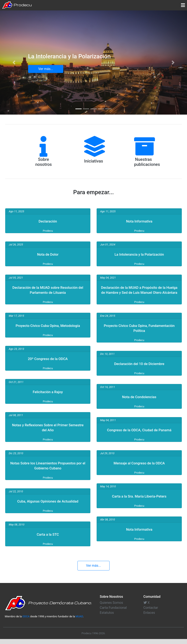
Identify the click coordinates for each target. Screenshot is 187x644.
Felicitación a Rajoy (48, 397)
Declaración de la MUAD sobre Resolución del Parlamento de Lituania (48, 290)
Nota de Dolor (48, 254)
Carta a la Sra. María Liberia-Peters (139, 506)
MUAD (79, 621)
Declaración (48, 221)
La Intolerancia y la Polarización (139, 254)
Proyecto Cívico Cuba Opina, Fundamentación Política (139, 333)
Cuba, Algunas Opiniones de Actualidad (48, 506)
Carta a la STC (48, 539)
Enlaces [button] (149, 618)
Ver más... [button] (46, 69)
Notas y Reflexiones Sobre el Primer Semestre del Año (48, 432)
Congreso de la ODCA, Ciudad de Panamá (139, 437)
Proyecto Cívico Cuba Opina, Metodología (48, 328)
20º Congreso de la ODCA (48, 364)
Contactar (151, 613)
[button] (14, 63)
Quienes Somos (111, 608)
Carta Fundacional (113, 613)
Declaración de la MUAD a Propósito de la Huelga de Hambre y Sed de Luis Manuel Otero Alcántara (139, 292)
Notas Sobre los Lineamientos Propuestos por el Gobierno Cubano (48, 470)
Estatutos (107, 618)
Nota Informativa (139, 221)
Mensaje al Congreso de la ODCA (139, 473)
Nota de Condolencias (139, 402)
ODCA (26, 621)
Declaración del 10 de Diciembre (139, 369)
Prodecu (17, 5)
